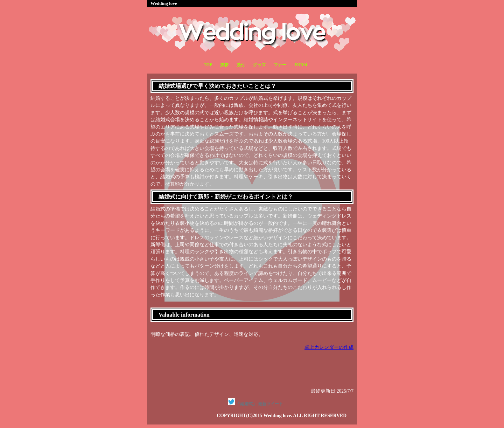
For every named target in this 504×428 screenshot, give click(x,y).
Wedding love (164, 3)
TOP (208, 65)
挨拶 (224, 65)
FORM (301, 65)
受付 (241, 65)
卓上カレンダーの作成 (329, 347)
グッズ (259, 65)
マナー (280, 65)
